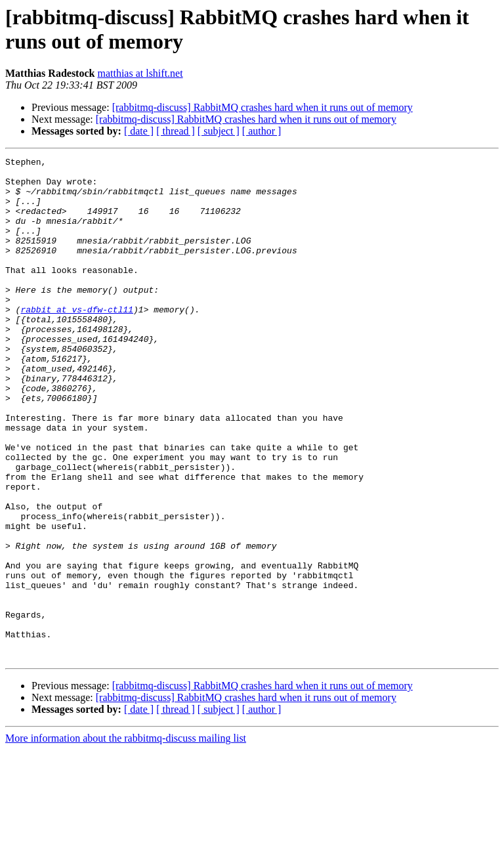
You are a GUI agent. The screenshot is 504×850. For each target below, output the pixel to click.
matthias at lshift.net (140, 73)
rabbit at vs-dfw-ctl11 (77, 341)
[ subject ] (219, 131)
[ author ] (262, 131)
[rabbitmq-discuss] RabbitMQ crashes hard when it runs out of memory (262, 107)
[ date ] (139, 131)
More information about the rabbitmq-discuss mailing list (126, 839)
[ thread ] (176, 131)
